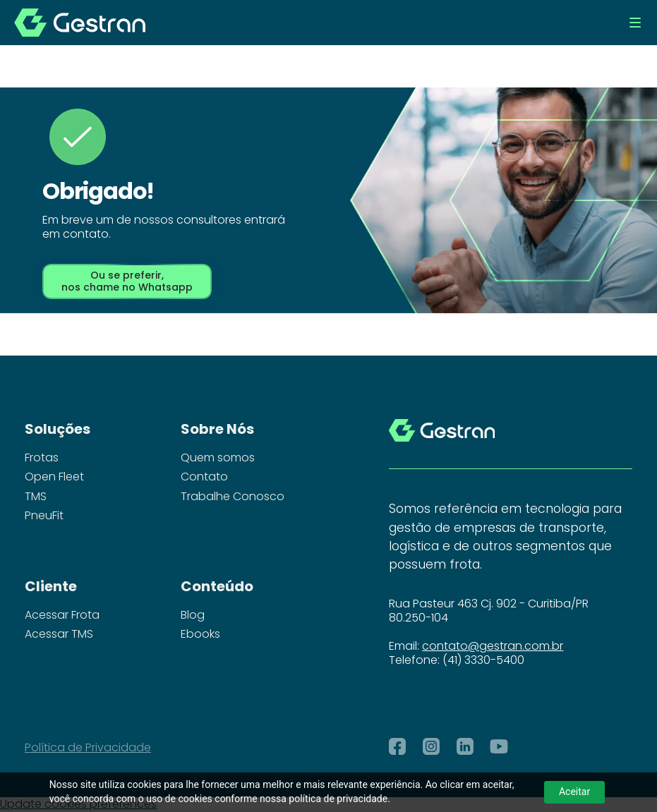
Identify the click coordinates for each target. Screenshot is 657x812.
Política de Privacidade (88, 748)
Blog (193, 615)
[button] (635, 23)
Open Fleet (54, 477)
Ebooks (200, 634)
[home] (80, 23)
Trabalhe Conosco (233, 497)
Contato (204, 477)
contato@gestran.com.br (493, 646)
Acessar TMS (59, 634)
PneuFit (44, 516)
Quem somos (218, 458)
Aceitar (574, 792)
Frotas (42, 458)
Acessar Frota (62, 615)
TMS (36, 497)
